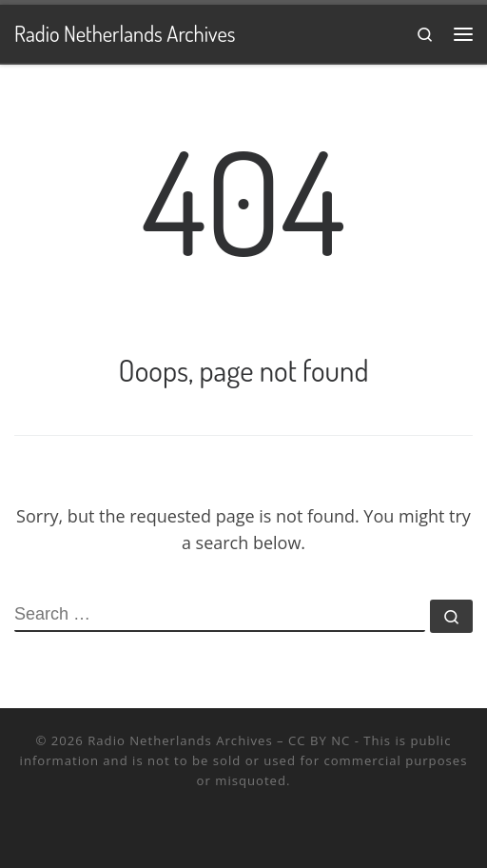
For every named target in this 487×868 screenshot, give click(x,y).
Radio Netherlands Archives (180, 740)
